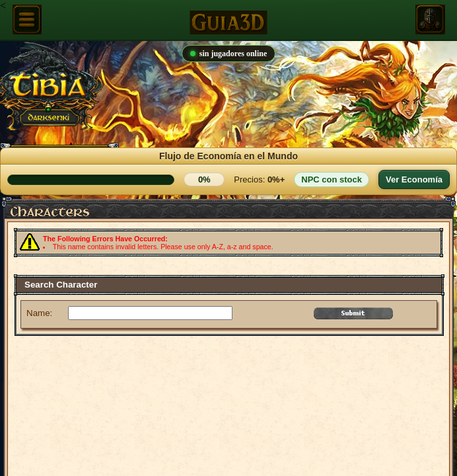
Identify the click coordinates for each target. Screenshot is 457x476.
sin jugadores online (228, 54)
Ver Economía (414, 179)
